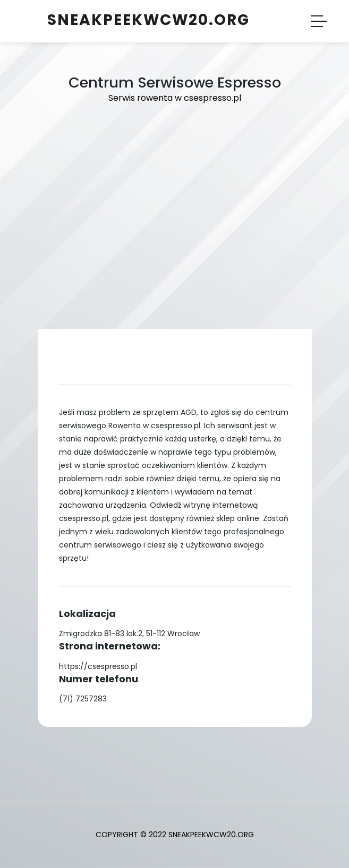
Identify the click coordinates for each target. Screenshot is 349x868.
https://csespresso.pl (98, 666)
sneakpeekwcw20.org (148, 20)
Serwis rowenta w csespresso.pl (175, 98)
